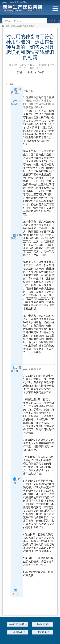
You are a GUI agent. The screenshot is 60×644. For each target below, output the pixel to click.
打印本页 (40, 72)
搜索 (52, 20)
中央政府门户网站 (19, 2)
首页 (7, 26)
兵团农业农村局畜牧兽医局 (23, 26)
